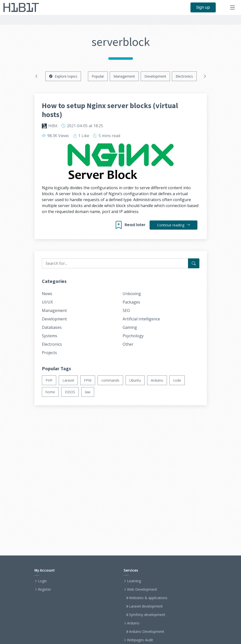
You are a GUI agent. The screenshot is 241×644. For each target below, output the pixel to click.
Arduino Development (147, 632)
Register (44, 589)
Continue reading (174, 225)
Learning (134, 581)
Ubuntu (135, 380)
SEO (126, 310)
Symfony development (147, 615)
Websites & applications (148, 598)
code (177, 380)
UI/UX (47, 302)
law (88, 392)
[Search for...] (194, 263)
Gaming (130, 327)
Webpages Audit (140, 640)
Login (42, 581)
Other (128, 344)
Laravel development (146, 606)
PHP (49, 380)
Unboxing (132, 294)
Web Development (142, 589)
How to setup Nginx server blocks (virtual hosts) (110, 110)
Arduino (157, 380)
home (50, 392)
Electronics (184, 76)
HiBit (53, 126)
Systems (50, 336)
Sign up (203, 7)
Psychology (133, 336)
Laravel (68, 380)
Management (124, 76)
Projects (49, 353)
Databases (52, 327)
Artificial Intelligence (141, 319)
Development (155, 76)
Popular (98, 76)
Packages (131, 302)
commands (110, 380)
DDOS (70, 392)
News (47, 294)
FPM (88, 380)
